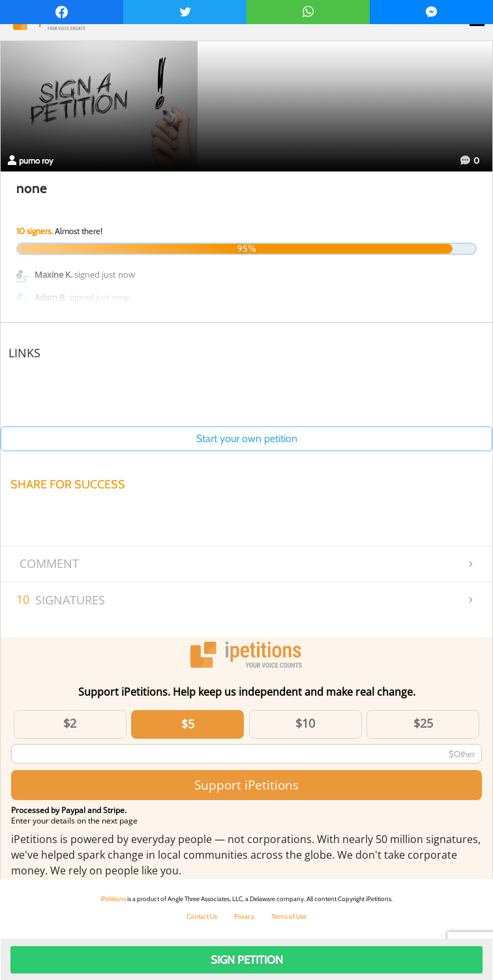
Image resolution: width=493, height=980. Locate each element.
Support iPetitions (246, 785)
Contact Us (202, 916)
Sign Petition (247, 960)
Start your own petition (247, 438)
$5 (188, 724)
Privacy (244, 916)
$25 (423, 723)
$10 (305, 723)
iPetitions (113, 899)
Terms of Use (289, 916)
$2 (70, 723)
